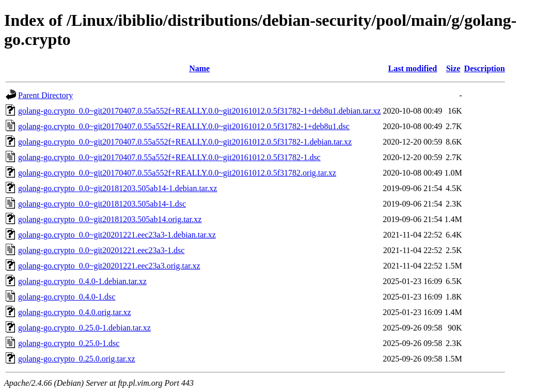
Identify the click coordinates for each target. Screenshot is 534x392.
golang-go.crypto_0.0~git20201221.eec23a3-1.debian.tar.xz (117, 235)
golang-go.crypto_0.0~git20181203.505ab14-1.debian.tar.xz (117, 188)
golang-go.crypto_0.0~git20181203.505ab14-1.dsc (102, 204)
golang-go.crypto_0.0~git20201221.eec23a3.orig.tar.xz (109, 266)
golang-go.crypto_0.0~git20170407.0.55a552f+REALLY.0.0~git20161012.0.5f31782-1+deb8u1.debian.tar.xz (199, 111)
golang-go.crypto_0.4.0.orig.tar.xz (75, 312)
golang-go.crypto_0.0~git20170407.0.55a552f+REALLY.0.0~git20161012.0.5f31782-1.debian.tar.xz (185, 142)
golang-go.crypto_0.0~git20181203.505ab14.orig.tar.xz (110, 219)
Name (199, 68)
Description (485, 68)
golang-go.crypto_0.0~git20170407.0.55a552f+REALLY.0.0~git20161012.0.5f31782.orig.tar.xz (177, 173)
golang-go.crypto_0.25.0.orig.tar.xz (77, 359)
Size (453, 68)
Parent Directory (45, 95)
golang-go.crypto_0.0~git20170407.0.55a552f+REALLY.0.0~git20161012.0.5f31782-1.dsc (169, 157)
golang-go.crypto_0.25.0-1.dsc (69, 343)
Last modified (412, 68)
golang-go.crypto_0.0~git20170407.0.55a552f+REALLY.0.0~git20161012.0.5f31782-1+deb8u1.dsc (184, 126)
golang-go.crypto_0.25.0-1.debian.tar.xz (84, 328)
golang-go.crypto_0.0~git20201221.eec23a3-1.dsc (101, 250)
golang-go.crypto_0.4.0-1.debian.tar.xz (82, 281)
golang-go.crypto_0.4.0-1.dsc (67, 297)
